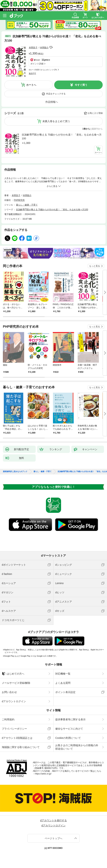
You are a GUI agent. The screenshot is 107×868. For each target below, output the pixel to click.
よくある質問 (63, 683)
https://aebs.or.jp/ (43, 774)
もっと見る (95, 266)
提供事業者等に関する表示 (70, 719)
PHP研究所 (19, 200)
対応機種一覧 (63, 674)
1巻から (86, 129)
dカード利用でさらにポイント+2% (43, 70)
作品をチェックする (56, 94)
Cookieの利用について (68, 738)
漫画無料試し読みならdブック (15, 472)
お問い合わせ (9, 692)
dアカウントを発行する (54, 820)
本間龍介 (44, 48)
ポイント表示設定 (65, 692)
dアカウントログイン (14, 701)
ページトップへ (54, 838)
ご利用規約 (8, 719)
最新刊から (97, 129)
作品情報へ (52, 102)
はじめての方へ (13, 674)
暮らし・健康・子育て (27, 205)
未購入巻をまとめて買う (56, 121)
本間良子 (33, 48)
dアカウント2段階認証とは (17, 738)
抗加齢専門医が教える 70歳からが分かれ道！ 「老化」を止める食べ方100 (62, 137)
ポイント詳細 (37, 64)
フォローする (51, 47)
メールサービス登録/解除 (16, 683)
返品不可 (32, 73)
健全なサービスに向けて (69, 729)
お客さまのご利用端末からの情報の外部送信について (77, 747)
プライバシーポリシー (14, 729)
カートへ (31, 85)
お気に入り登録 (95, 113)
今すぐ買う (81, 85)
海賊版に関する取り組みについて (21, 747)
